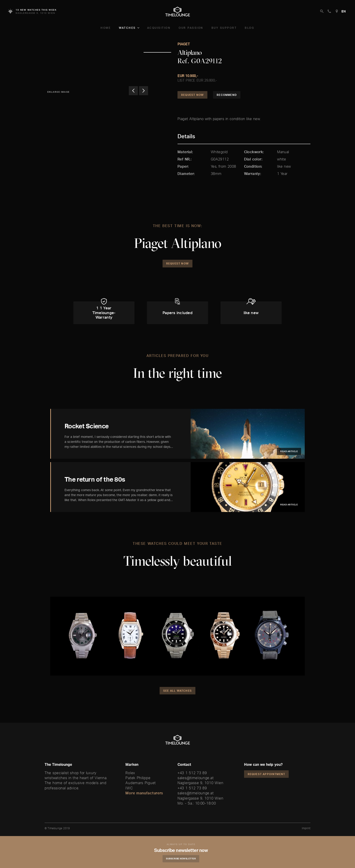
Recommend (227, 95)
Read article (289, 451)
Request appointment (266, 774)
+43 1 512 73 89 (192, 773)
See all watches (177, 691)
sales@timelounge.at (195, 778)
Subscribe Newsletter (181, 858)
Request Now (192, 95)
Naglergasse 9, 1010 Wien (200, 783)
